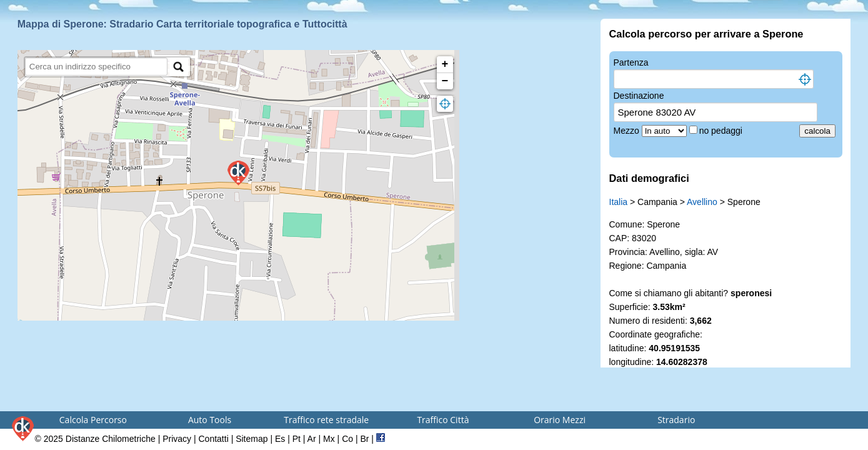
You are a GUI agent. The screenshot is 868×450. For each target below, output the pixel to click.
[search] (97, 67)
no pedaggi (722, 131)
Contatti (214, 439)
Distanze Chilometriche (111, 439)
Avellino (702, 202)
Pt (297, 439)
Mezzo (628, 131)
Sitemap (252, 439)
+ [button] (445, 64)
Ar (312, 439)
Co (347, 439)
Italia (619, 202)
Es (280, 439)
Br (364, 439)
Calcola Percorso (93, 420)
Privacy (177, 439)
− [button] (445, 81)
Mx (329, 439)
